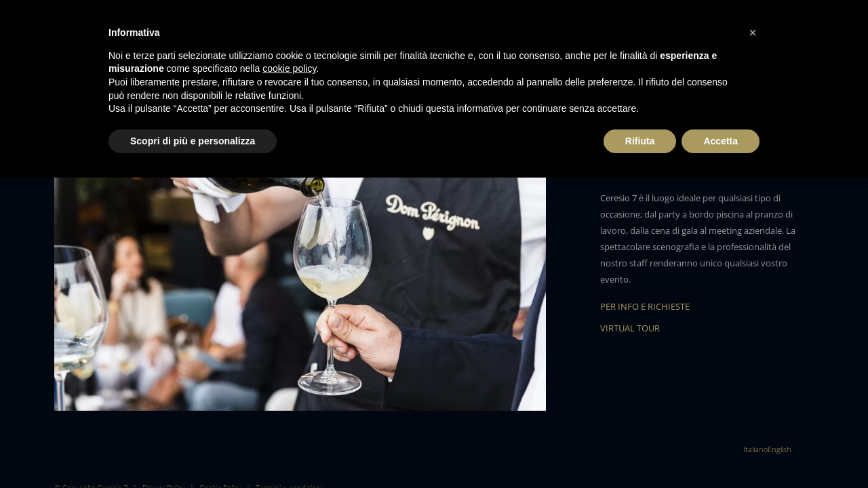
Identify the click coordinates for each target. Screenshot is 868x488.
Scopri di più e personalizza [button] (193, 141)
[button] (753, 33)
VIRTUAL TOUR (630, 328)
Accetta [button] (721, 141)
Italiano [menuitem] (755, 449)
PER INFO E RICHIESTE (645, 306)
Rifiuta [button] (640, 141)
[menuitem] (755, 449)
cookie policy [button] (289, 68)
